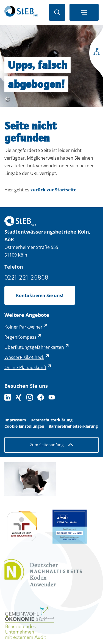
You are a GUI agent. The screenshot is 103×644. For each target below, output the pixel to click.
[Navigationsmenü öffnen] (84, 12)
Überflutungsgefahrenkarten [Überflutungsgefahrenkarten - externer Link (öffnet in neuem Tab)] (34, 347)
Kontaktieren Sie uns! (40, 295)
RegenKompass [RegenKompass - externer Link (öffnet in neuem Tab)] (20, 337)
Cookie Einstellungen (24, 426)
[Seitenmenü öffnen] (95, 54)
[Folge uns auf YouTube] (52, 397)
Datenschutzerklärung (51, 420)
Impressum (15, 420)
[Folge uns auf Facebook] (41, 397)
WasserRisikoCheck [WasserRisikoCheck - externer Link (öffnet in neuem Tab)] (24, 357)
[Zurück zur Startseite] (22, 12)
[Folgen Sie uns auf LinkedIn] (8, 397)
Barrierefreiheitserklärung (73, 426)
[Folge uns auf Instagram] (30, 397)
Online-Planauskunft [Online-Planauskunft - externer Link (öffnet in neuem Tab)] (25, 367)
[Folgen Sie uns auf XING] (19, 397)
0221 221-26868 (26, 277)
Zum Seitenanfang (51, 445)
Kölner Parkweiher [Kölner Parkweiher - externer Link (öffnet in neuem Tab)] (23, 327)
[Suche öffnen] (57, 12)
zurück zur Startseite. (55, 190)
